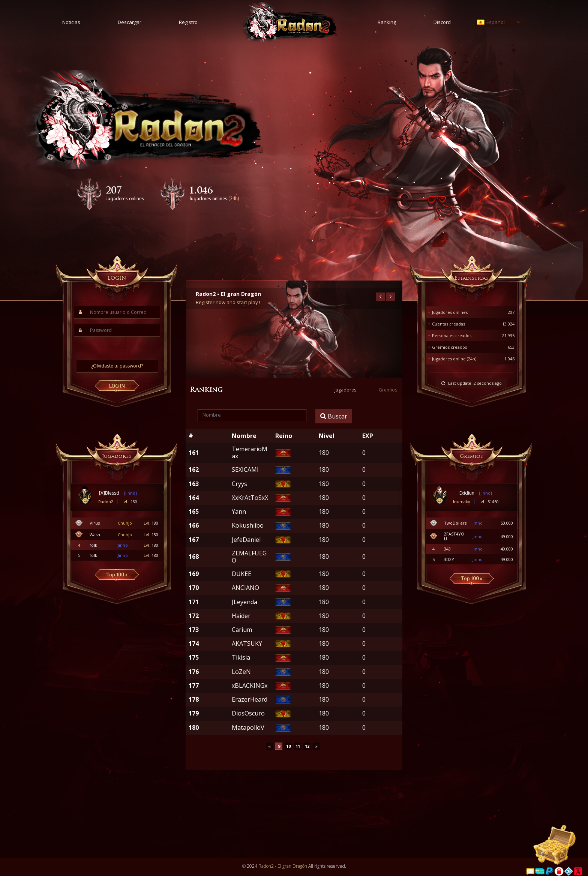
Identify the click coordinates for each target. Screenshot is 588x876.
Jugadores (345, 391)
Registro (188, 22)
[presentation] (117, 348)
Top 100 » (117, 575)
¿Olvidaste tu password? (117, 366)
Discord (442, 22)
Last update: (475, 383)
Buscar (334, 417)
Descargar (130, 22)
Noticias (71, 22)
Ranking (387, 22)
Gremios (388, 391)
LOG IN (117, 386)
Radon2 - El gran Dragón (283, 867)
